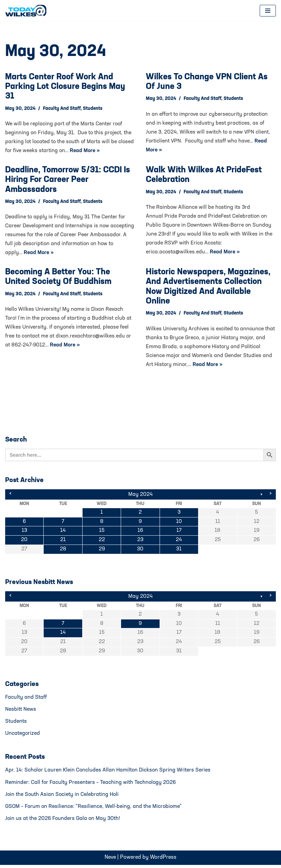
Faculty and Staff (62, 109)
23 (140, 541)
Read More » (103, 151)
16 (140, 532)
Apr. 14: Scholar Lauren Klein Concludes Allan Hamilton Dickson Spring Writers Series (109, 773)
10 (179, 523)
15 (102, 532)
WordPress (163, 860)
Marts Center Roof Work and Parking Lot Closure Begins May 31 (65, 87)
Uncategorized (23, 735)
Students (94, 109)
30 (140, 550)
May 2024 (140, 495)
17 (179, 532)
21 (63, 541)
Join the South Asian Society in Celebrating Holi (63, 797)
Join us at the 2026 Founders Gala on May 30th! (63, 821)
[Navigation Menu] (268, 11)
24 (179, 541)
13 (24, 532)
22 (102, 541)
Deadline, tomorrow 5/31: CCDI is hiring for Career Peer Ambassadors (68, 180)
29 (102, 550)
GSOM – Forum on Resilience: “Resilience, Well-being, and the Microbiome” (94, 809)
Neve (110, 860)
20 (24, 541)
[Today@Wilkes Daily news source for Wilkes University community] (28, 11)
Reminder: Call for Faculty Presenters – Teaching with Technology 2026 (91, 785)
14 (63, 532)
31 (179, 550)
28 (63, 550)
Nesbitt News (21, 711)
